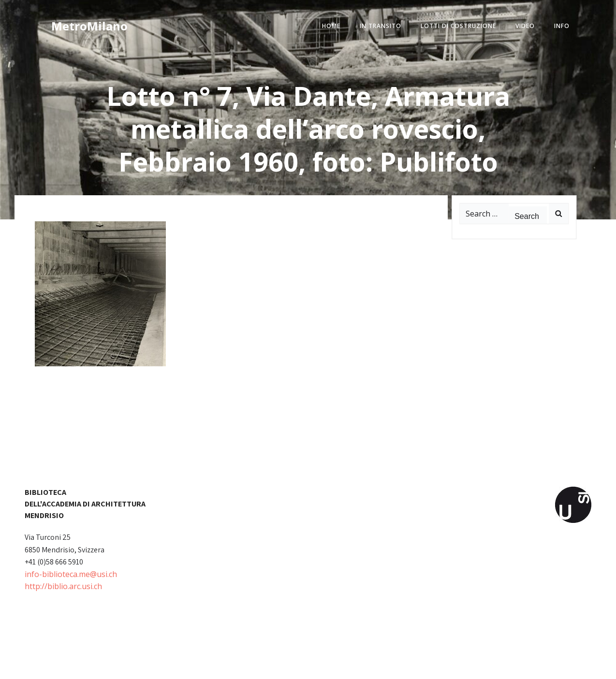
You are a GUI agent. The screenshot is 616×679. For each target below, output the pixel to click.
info (562, 26)
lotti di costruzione (458, 26)
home (331, 26)
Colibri (418, 665)
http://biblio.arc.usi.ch (63, 586)
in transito (381, 26)
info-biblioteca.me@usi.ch (71, 574)
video (525, 26)
